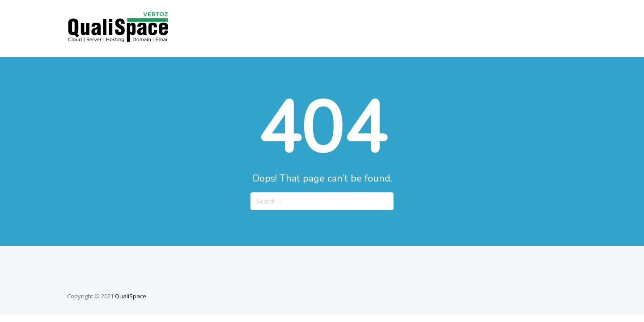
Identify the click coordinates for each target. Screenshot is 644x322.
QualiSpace (131, 296)
